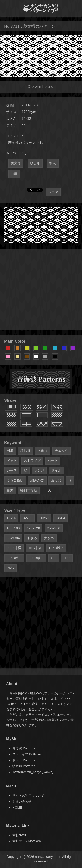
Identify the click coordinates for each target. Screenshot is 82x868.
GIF (54, 558)
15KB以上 (56, 548)
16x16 (11, 518)
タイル (56, 470)
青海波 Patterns (24, 748)
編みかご (37, 480)
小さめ (32, 538)
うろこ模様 (15, 480)
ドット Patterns (24, 760)
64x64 (60, 518)
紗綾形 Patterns (24, 766)
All (50, 490)
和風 (53, 163)
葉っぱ (56, 480)
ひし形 (35, 163)
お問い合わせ (22, 801)
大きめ (49, 538)
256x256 (54, 528)
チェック (61, 450)
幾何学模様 (29, 490)
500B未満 (14, 548)
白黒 (14, 174)
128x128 (33, 528)
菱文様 (16, 163)
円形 (10, 450)
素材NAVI (19, 835)
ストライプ (32, 461)
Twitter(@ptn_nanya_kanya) (33, 772)
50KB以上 (36, 558)
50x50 (44, 518)
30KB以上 (14, 558)
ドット (12, 461)
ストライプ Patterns (27, 754)
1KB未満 (35, 548)
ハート (53, 461)
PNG (10, 568)
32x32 (28, 518)
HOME (17, 807)
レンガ (39, 470)
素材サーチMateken (27, 841)
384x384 (13, 538)
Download (41, 87)
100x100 (13, 528)
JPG (67, 558)
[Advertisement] (41, 290)
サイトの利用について (28, 795)
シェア (53, 192)
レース (12, 470)
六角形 (43, 450)
